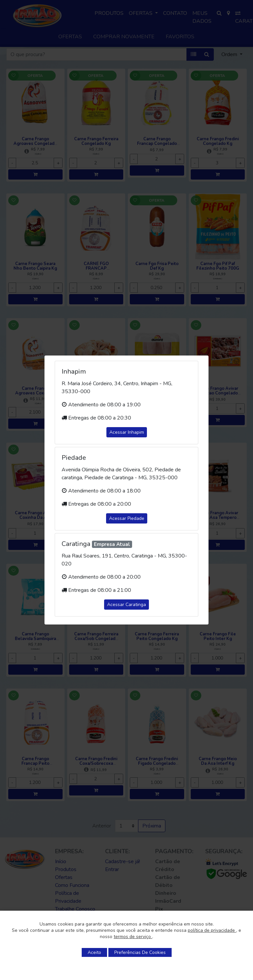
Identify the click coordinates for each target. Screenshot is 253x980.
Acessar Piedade (127, 518)
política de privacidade (212, 930)
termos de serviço (133, 937)
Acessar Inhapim (127, 432)
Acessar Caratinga (126, 605)
